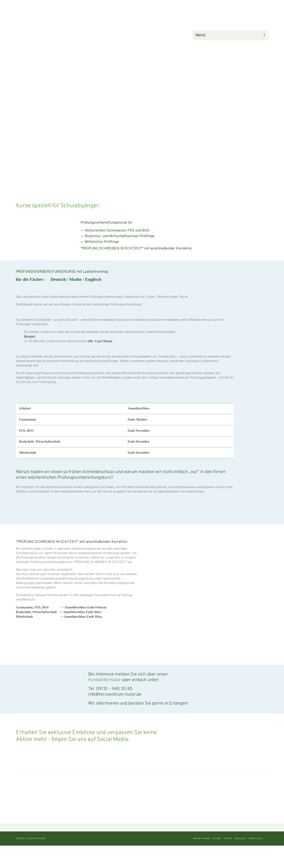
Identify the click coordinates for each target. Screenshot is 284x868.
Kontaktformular (105, 680)
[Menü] (230, 35)
